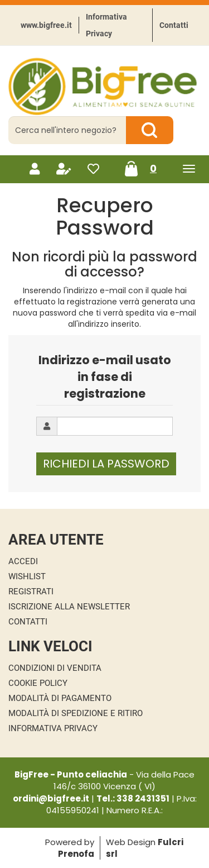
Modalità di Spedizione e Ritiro (76, 713)
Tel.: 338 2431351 (133, 798)
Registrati (31, 592)
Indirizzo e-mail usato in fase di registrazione (105, 377)
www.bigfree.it (46, 25)
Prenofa (76, 854)
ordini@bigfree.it (51, 798)
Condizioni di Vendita (55, 668)
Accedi (23, 561)
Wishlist (27, 576)
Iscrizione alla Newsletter (69, 607)
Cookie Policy (38, 683)
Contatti (174, 25)
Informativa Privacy (106, 25)
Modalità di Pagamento (60, 698)
